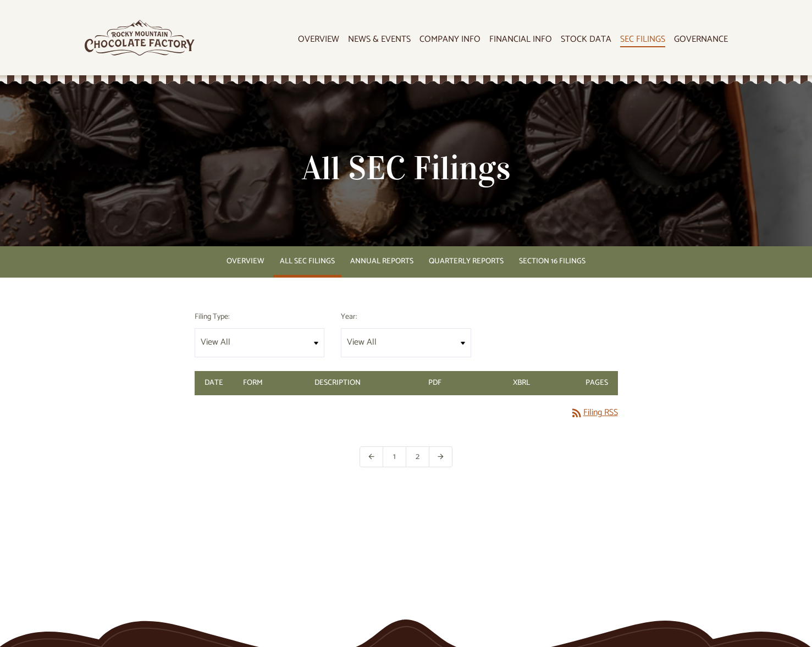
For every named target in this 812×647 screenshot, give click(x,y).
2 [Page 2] (422, 457)
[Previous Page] (371, 457)
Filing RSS (594, 413)
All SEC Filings (307, 261)
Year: (349, 317)
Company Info (450, 40)
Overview (319, 40)
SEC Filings (643, 40)
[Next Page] (441, 457)
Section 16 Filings (552, 261)
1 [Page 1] (400, 457)
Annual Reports (382, 261)
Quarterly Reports (466, 261)
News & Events (379, 40)
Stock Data (586, 40)
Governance (701, 40)
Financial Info (521, 40)
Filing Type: (212, 317)
